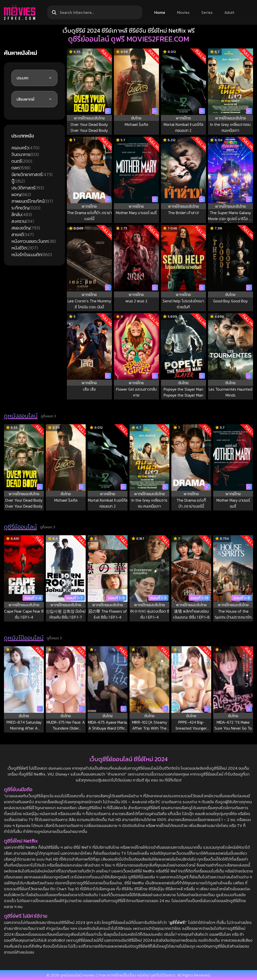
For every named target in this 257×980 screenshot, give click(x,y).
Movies (183, 12)
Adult (229, 12)
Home (160, 12)
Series (207, 12)
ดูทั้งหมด (48, 416)
